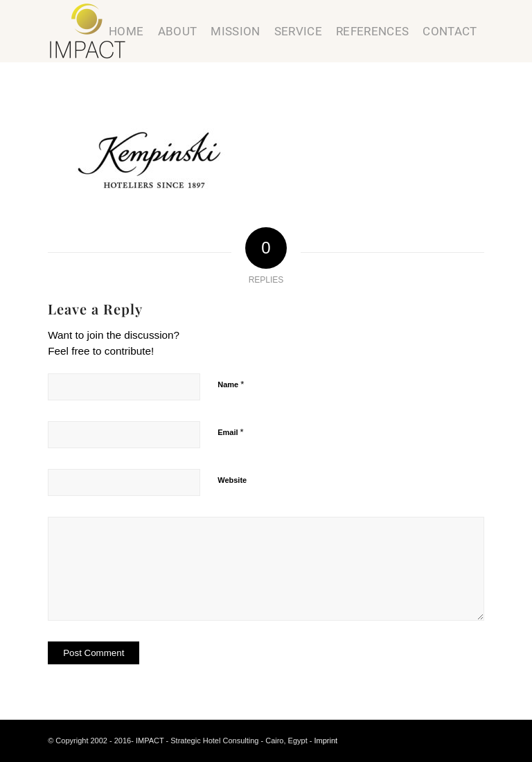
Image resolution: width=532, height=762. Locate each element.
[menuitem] (126, 31)
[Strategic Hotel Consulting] (88, 31)
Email (230, 432)
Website (232, 480)
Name (231, 384)
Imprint (326, 741)
